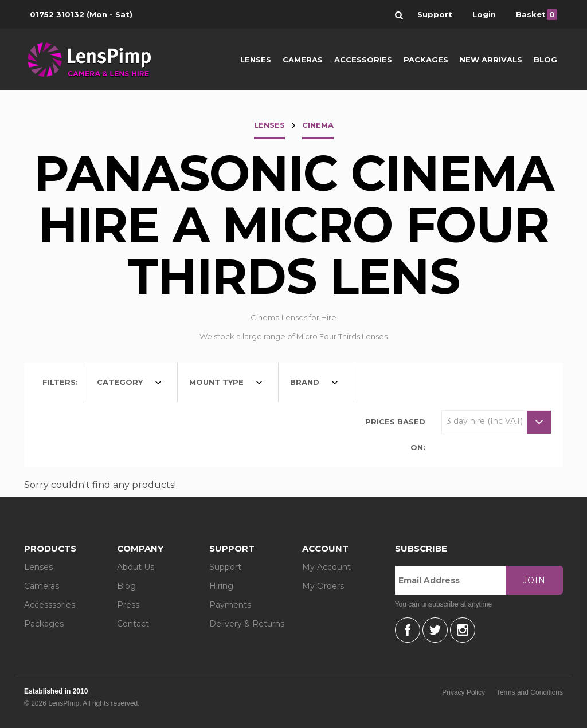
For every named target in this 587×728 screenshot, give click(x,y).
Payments (230, 605)
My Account (326, 567)
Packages (426, 60)
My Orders (323, 586)
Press (128, 605)
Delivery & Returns (247, 624)
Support (225, 567)
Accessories (363, 60)
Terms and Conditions (530, 692)
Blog (545, 60)
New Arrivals (491, 60)
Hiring (221, 586)
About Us (136, 567)
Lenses (256, 60)
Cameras (303, 60)
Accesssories (50, 605)
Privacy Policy (463, 692)
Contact (133, 624)
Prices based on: (395, 434)
